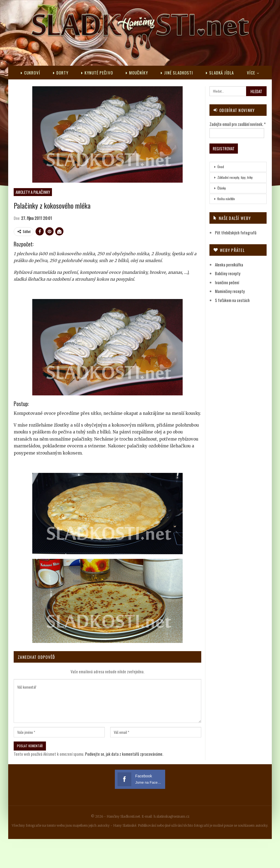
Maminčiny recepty (230, 291)
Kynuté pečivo (97, 73)
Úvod (221, 167)
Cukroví (30, 73)
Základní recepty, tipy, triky (235, 177)
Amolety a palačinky (33, 192)
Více (251, 73)
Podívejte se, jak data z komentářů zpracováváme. (124, 754)
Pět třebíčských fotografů (236, 232)
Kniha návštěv (226, 199)
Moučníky (137, 73)
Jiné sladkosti (177, 73)
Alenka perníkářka (229, 265)
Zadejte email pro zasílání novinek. (237, 124)
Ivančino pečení (227, 282)
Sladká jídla (220, 73)
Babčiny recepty (228, 273)
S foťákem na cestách (232, 300)
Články (222, 188)
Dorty (61, 73)
